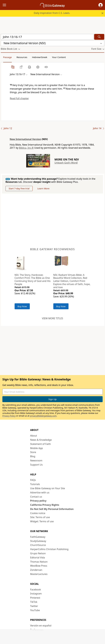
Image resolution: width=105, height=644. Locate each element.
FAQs (33, 480)
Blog (33, 456)
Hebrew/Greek (40, 57)
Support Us (36, 465)
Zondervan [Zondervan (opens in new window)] (36, 570)
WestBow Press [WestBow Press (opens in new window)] (39, 566)
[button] (101, 5)
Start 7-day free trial (19, 188)
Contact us (36, 497)
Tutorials (35, 484)
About (34, 436)
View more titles (52, 318)
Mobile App (37, 448)
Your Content (59, 57)
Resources (22, 57)
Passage (7, 57)
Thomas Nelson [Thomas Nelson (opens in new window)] (39, 562)
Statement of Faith (41, 444)
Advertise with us (40, 492)
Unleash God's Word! (66, 163)
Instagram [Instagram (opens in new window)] (36, 594)
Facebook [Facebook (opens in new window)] (36, 590)
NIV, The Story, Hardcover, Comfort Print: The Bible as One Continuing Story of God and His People (33, 280)
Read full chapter (19, 98)
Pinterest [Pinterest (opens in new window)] (35, 598)
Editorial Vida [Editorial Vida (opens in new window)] (38, 558)
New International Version (25, 139)
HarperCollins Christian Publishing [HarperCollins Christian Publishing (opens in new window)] (49, 549)
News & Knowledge (41, 440)
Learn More (43, 188)
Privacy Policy (9, 416)
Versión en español (41, 626)
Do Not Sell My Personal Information (52, 509)
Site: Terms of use (40, 517)
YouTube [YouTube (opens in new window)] (35, 610)
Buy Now (22, 306)
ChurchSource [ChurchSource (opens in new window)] (38, 545)
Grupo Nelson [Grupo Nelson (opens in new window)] (38, 553)
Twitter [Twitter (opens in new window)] (34, 606)
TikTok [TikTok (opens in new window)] (34, 602)
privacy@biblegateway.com (43, 416)
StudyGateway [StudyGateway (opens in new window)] (38, 541)
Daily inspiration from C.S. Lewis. (52, 13)
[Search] (99, 37)
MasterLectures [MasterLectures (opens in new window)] (39, 574)
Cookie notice (38, 513)
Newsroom (36, 460)
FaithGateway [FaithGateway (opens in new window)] (38, 537)
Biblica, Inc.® (26, 148)
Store (33, 452)
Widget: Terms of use (42, 521)
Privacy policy (38, 501)
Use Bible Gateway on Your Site (48, 488)
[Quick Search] (47, 37)
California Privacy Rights (45, 505)
